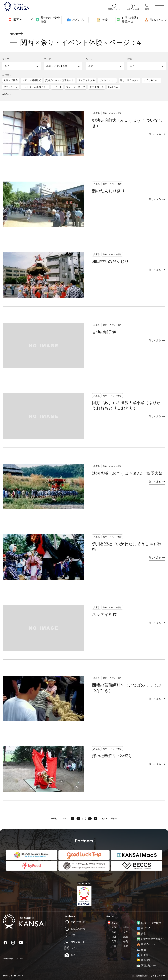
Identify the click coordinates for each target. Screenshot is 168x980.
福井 (114, 937)
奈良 (126, 932)
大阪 (114, 927)
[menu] (160, 7)
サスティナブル (86, 80)
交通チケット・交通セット (60, 80)
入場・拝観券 (11, 80)
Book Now (113, 87)
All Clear (7, 94)
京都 (114, 932)
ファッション (11, 87)
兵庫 (114, 941)
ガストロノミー (107, 80)
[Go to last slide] (32, 20)
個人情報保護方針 (140, 976)
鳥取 (126, 946)
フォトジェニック (76, 87)
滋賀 (126, 937)
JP (17, 959)
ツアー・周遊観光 (32, 80)
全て (7, 66)
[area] (15, 20)
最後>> (114, 818)
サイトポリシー (158, 976)
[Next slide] (166, 20)
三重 (114, 946)
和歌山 (127, 927)
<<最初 (54, 818)
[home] (53, 7)
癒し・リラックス (129, 80)
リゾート (57, 87)
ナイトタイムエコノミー (35, 87)
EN (21, 959)
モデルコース (97, 87)
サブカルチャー (151, 80)
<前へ (64, 818)
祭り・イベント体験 (57, 66)
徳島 (126, 941)
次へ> (104, 818)
